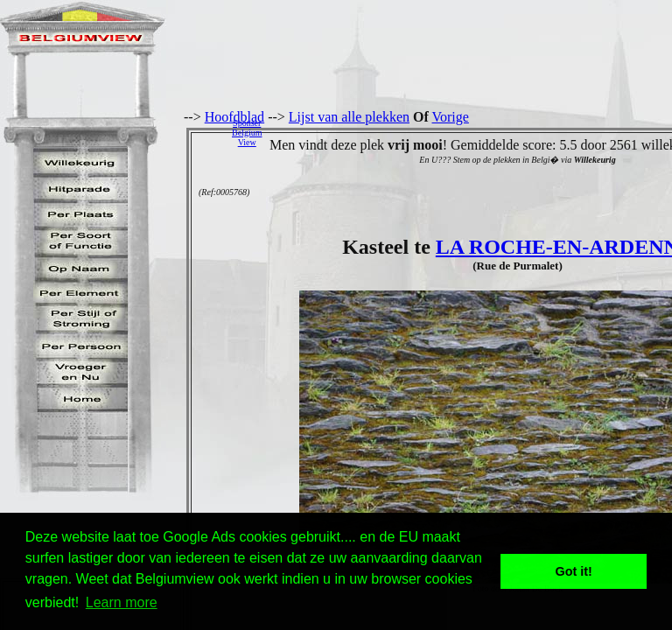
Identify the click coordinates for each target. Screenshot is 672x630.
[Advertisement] (472, 132)
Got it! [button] (574, 571)
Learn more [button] (122, 602)
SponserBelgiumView (247, 133)
